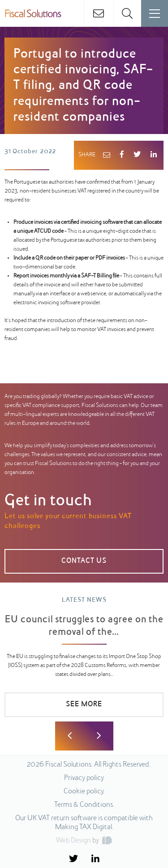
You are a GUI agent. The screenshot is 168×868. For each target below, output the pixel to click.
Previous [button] (70, 736)
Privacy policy (84, 778)
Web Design (73, 841)
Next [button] (99, 736)
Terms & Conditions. (84, 805)
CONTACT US (84, 561)
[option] (84, 661)
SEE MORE (84, 704)
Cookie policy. (84, 792)
